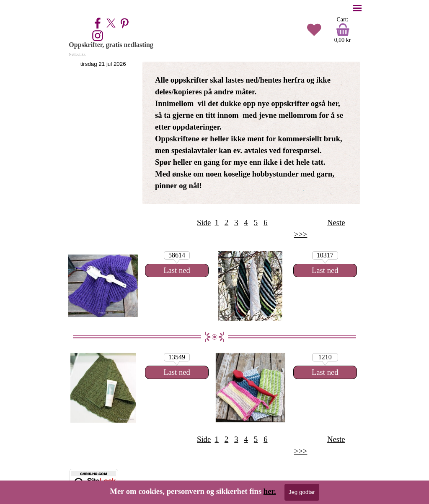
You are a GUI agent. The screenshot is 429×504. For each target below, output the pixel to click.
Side (204, 222)
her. (270, 491)
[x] (111, 23)
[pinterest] (124, 23)
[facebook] (98, 23)
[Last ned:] (325, 270)
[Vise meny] (357, 8)
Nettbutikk (77, 55)
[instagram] (98, 36)
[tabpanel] (251, 133)
